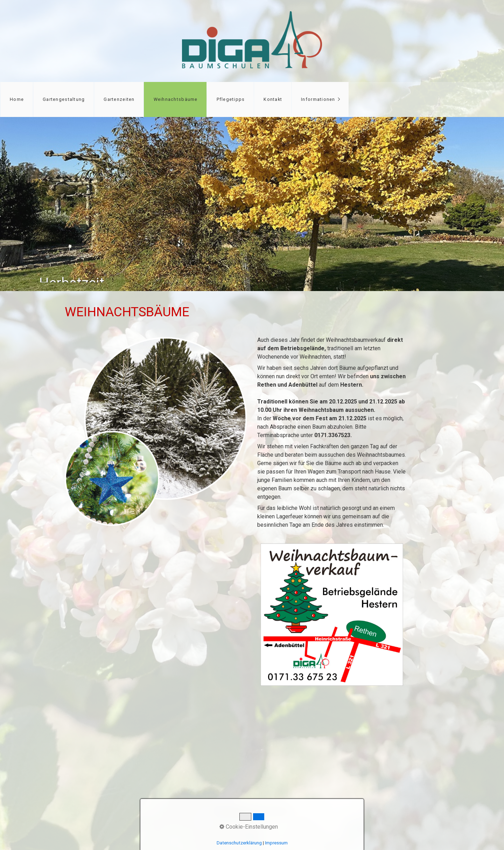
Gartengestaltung (64, 99)
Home (17, 99)
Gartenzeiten (119, 99)
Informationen (318, 99)
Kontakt (273, 99)
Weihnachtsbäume (176, 99)
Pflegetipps (231, 99)
